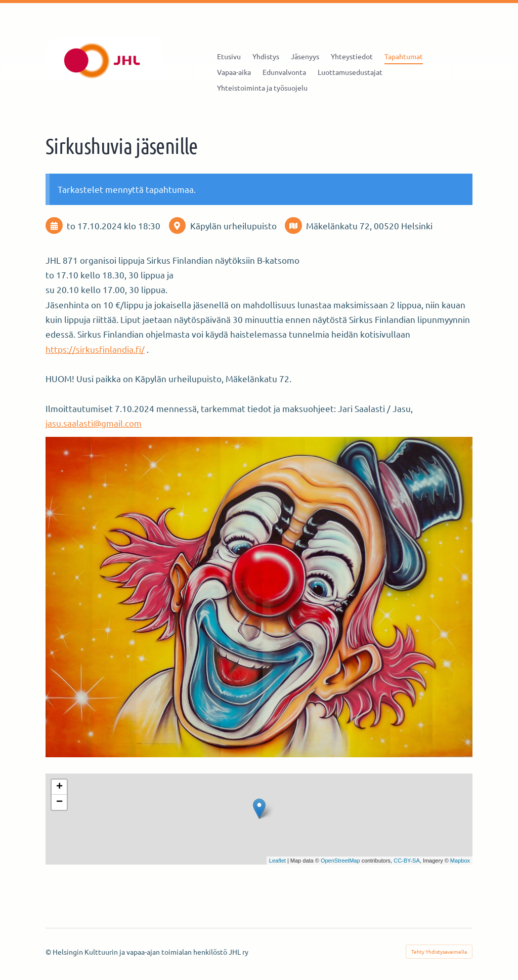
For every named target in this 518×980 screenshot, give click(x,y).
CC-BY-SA (407, 861)
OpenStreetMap (340, 861)
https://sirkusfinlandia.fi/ (95, 349)
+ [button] (59, 787)
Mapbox (460, 861)
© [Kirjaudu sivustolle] (49, 952)
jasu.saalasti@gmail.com (94, 423)
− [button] (59, 802)
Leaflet (277, 861)
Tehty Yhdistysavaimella (439, 951)
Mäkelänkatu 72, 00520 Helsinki (369, 226)
